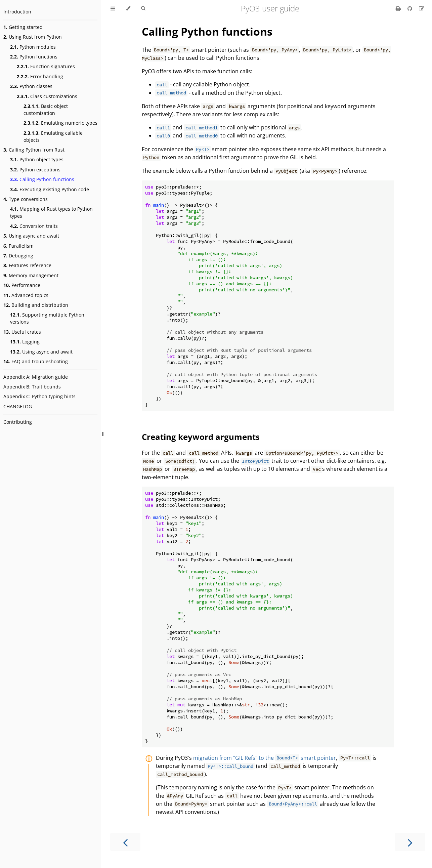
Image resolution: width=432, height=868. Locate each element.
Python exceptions (35, 170)
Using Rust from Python (33, 37)
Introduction (17, 12)
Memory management (31, 275)
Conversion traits (34, 226)
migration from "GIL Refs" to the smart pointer (265, 758)
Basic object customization (46, 110)
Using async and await (31, 236)
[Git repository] (411, 8)
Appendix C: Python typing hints (39, 396)
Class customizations (47, 96)
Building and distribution (36, 305)
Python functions (34, 57)
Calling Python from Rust (34, 150)
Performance (22, 285)
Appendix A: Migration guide (36, 377)
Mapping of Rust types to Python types (51, 212)
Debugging (18, 256)
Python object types (37, 159)
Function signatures (46, 66)
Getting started (23, 27)
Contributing (18, 422)
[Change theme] (128, 8)
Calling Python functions (42, 179)
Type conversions (26, 199)
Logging (25, 342)
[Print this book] (399, 8)
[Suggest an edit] (422, 8)
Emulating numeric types (60, 123)
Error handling (40, 76)
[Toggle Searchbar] (143, 8)
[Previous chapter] (125, 842)
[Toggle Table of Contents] (113, 8)
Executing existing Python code (50, 189)
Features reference (27, 265)
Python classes (31, 86)
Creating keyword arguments (201, 437)
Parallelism (18, 246)
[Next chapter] (410, 842)
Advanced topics (26, 295)
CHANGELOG (18, 406)
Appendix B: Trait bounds (32, 387)
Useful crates (22, 332)
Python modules (33, 47)
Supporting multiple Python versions (47, 318)
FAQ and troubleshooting (36, 361)
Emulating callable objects (53, 136)
